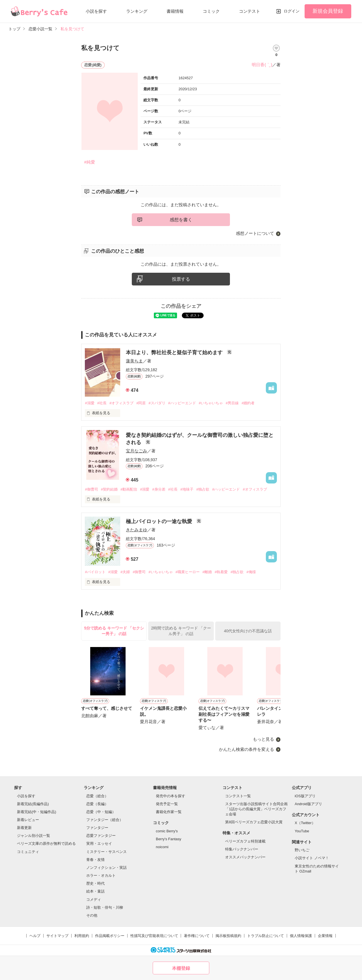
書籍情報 (175, 11)
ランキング (137, 11)
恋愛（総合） (97, 796)
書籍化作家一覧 (169, 812)
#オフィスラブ (121, 403)
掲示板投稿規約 (228, 936)
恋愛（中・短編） (101, 812)
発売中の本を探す (171, 796)
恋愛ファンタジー (101, 836)
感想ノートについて (255, 233)
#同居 (141, 403)
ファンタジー (97, 828)
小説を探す (96, 11)
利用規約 (82, 936)
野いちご (302, 850)
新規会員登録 (328, 11)
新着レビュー (28, 820)
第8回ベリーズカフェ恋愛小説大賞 (254, 822)
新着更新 (24, 828)
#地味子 (187, 489)
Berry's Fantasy (169, 839)
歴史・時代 (95, 883)
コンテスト (250, 11)
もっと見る (263, 739)
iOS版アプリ (305, 796)
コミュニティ (28, 852)
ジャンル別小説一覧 (34, 836)
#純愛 (89, 162)
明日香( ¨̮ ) (262, 65)
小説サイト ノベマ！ (312, 858)
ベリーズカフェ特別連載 (245, 841)
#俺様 (251, 572)
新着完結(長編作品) (33, 804)
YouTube (302, 831)
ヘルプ (35, 936)
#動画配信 (129, 489)
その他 (92, 915)
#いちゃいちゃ (211, 403)
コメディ (94, 900)
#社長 (102, 403)
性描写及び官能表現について (154, 936)
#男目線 (232, 403)
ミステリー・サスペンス (106, 852)
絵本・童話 (95, 891)
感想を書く (181, 220)
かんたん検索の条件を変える (246, 749)
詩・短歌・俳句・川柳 (105, 907)
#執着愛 (221, 572)
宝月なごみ (136, 451)
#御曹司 (91, 489)
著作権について (197, 936)
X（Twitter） (305, 823)
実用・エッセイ (99, 843)
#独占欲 (203, 489)
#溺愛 (90, 403)
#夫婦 (125, 572)
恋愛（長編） (97, 804)
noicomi (162, 847)
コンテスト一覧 (238, 796)
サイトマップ (57, 936)
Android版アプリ (308, 804)
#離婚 (207, 572)
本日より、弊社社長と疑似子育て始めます (175, 353)
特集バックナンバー (242, 849)
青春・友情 (95, 860)
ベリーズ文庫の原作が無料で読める (46, 843)
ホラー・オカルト (101, 875)
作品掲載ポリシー (110, 936)
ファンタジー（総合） (105, 820)
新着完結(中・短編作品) (37, 812)
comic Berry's (167, 831)
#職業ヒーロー (188, 572)
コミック (211, 11)
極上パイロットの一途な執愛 (160, 521)
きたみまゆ (136, 530)
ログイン (292, 11)
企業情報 (325, 936)
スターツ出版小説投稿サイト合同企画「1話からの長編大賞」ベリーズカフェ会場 (256, 809)
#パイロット (95, 572)
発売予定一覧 (167, 804)
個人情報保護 (301, 936)
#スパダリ (157, 403)
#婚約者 (248, 403)
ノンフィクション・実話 (106, 868)
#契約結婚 (109, 489)
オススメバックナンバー (245, 857)
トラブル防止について (266, 936)
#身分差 (159, 489)
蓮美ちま (134, 361)
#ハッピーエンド (182, 403)
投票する (181, 279)
